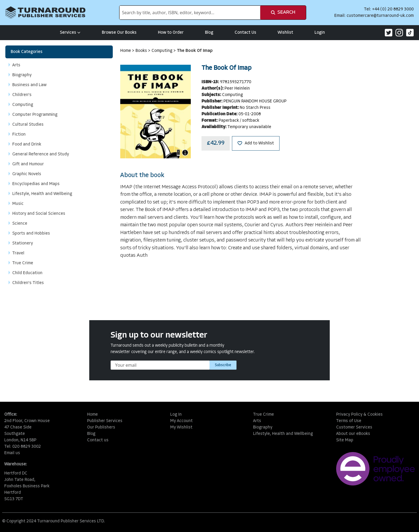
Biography (263, 427)
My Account (181, 421)
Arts (257, 421)
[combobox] (190, 13)
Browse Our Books (119, 33)
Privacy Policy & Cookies (359, 415)
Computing (162, 51)
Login (320, 33)
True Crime (263, 415)
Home (126, 51)
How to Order (171, 33)
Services (70, 33)
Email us (12, 453)
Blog (209, 33)
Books (142, 51)
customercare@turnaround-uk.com (380, 16)
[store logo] (45, 13)
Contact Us (245, 33)
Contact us (98, 440)
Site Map (345, 440)
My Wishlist (181, 427)
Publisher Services (105, 421)
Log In (176, 415)
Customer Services (354, 427)
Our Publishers (101, 427)
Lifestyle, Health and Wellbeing (283, 434)
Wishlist (285, 33)
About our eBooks (353, 434)
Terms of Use (349, 421)
